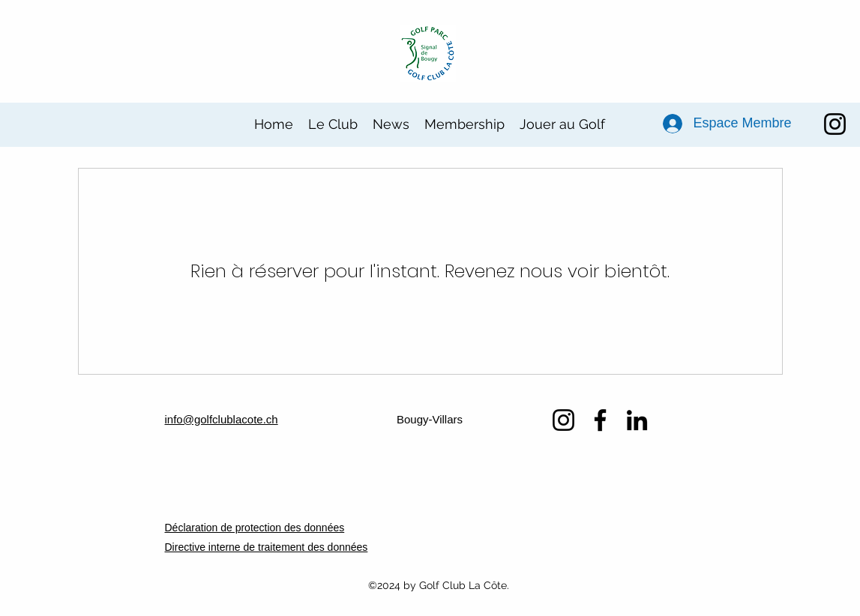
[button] (333, 124)
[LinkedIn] (637, 420)
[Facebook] (600, 420)
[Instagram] (835, 124)
